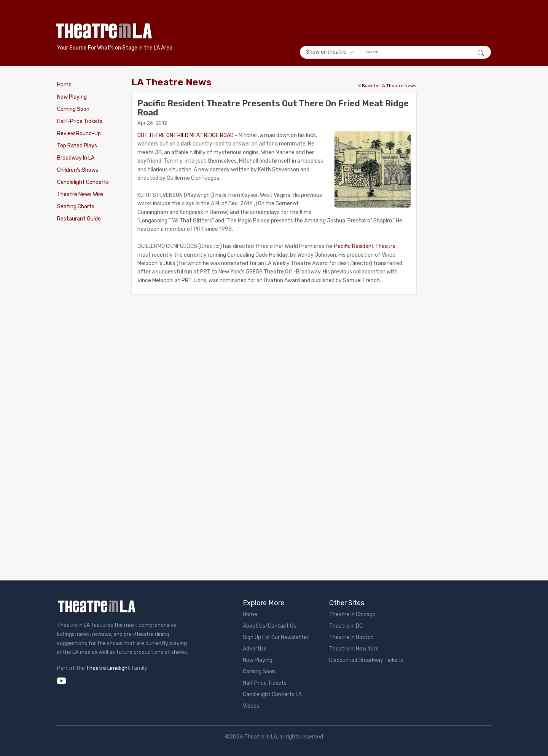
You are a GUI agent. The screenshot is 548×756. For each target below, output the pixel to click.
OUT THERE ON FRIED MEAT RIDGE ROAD (186, 135)
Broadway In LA (76, 158)
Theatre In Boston (351, 637)
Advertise (255, 649)
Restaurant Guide (79, 219)
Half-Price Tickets (80, 121)
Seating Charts (76, 207)
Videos (251, 706)
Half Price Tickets (265, 683)
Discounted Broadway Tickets (366, 660)
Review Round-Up (79, 133)
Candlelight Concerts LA (272, 694)
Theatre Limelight (108, 668)
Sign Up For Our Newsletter (276, 637)
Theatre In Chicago (352, 615)
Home (64, 85)
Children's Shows (78, 170)
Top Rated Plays (77, 146)
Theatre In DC (346, 626)
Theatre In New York (354, 649)
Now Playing (72, 97)
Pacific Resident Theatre (365, 246)
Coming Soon (73, 109)
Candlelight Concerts (83, 182)
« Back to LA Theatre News (387, 86)
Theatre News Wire (80, 194)
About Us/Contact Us (269, 626)
